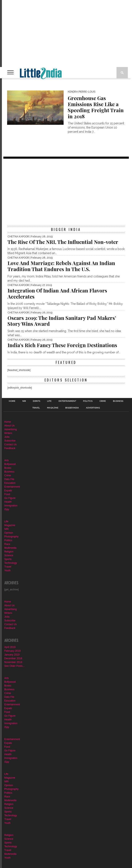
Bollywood (10, 464)
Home (12, 401)
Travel (36, 408)
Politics (88, 401)
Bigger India (72, 408)
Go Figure (10, 498)
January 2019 (12, 655)
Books (8, 468)
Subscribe (10, 441)
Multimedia (10, 548)
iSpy (7, 509)
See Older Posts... (15, 666)
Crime (103, 401)
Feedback (10, 448)
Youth (8, 571)
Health (8, 502)
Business (118, 401)
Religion (9, 552)
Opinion (9, 533)
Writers (8, 433)
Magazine (53, 408)
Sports (8, 559)
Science (9, 555)
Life (49, 401)
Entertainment (67, 401)
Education (10, 483)
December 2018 (13, 658)
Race (7, 544)
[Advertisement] (66, 192)
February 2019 (13, 651)
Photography (12, 537)
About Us (10, 426)
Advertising (93, 408)
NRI (24, 401)
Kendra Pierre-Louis (82, 92)
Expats (37, 401)
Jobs (7, 437)
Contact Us (11, 444)
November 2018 (13, 662)
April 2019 (10, 647)
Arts (7, 460)
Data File (9, 479)
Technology (11, 563)
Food (7, 494)
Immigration (11, 506)
